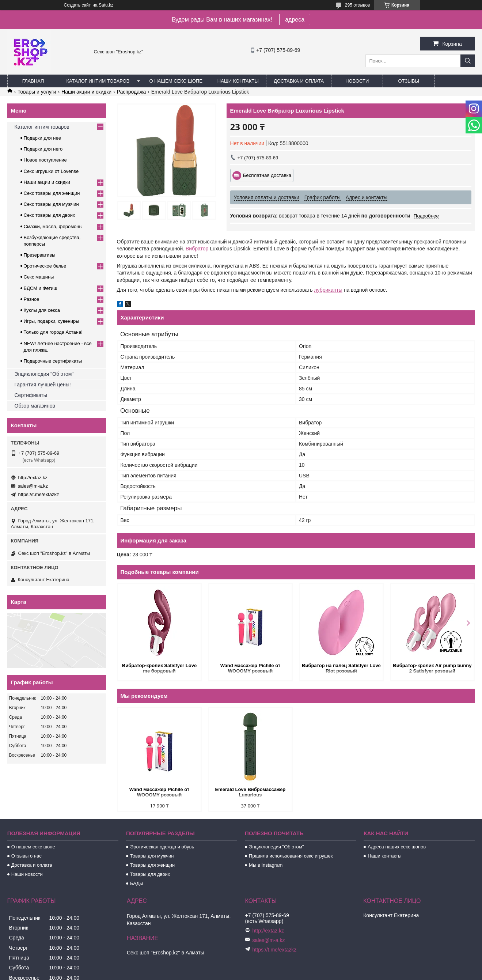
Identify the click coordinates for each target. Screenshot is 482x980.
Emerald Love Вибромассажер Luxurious (251, 792)
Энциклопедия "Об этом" (44, 374)
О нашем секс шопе (176, 81)
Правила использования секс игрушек (291, 856)
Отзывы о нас (26, 856)
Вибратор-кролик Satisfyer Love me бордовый (159, 668)
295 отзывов (358, 5)
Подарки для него (43, 149)
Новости (357, 81)
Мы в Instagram (266, 865)
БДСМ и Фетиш (41, 288)
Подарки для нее (42, 138)
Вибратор (197, 249)
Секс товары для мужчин (51, 204)
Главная (33, 81)
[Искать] (468, 61)
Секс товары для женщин (52, 193)
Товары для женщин (152, 865)
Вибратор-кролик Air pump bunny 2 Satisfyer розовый (432, 668)
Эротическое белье (45, 266)
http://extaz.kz (33, 478)
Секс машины (39, 277)
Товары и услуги (37, 92)
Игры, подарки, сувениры (52, 321)
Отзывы (409, 81)
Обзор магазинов (35, 406)
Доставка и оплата (299, 81)
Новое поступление (45, 160)
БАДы (137, 883)
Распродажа (132, 92)
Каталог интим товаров (98, 81)
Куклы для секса (42, 310)
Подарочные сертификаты (53, 361)
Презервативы (40, 255)
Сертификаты (31, 395)
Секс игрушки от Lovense (51, 171)
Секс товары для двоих (50, 215)
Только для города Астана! (53, 332)
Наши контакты (238, 81)
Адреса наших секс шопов (397, 847)
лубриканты (328, 290)
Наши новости (27, 874)
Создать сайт (77, 5)
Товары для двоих (150, 874)
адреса (295, 20)
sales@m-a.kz (33, 486)
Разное (32, 299)
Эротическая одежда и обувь (162, 847)
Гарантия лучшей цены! (43, 385)
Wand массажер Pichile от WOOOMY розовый (250, 668)
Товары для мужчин (152, 856)
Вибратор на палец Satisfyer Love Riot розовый (341, 668)
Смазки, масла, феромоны (53, 226)
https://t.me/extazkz (39, 494)
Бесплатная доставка (267, 175)
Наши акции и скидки (86, 92)
